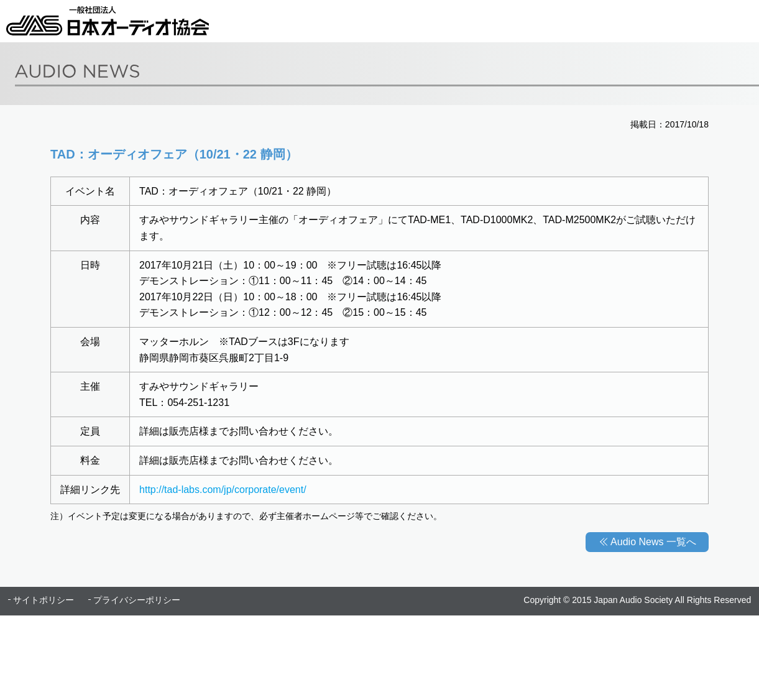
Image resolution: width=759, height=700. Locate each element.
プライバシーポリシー (137, 600)
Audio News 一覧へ (653, 542)
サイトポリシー (44, 600)
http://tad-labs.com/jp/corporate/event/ (223, 490)
